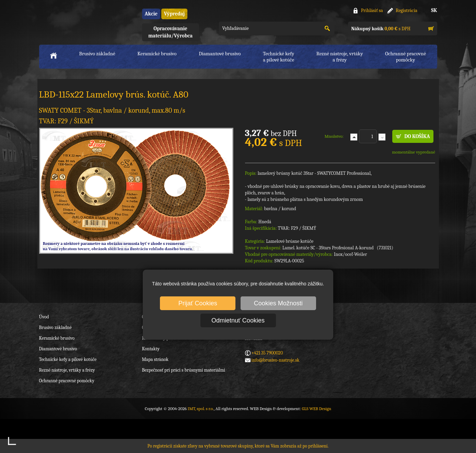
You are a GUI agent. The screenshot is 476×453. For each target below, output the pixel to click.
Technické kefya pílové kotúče (278, 57)
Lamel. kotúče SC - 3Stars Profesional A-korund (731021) (338, 248)
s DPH (381, 29)
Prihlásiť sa (372, 10)
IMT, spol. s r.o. (77, 21)
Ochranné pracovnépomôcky (405, 57)
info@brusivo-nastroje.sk (276, 360)
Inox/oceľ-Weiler (351, 254)
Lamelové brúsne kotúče (290, 241)
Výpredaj (174, 14)
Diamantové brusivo (220, 54)
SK (434, 10)
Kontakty (151, 349)
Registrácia (407, 10)
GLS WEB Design (316, 409)
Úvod (44, 317)
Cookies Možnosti (278, 303)
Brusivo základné (97, 54)
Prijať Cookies (198, 303)
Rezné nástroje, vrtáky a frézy (67, 370)
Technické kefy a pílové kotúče (68, 359)
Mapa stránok (155, 359)
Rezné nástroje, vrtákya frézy (340, 57)
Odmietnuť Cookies (238, 320)
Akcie (151, 14)
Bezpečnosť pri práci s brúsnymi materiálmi (184, 370)
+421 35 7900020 (267, 353)
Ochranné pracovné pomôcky (67, 381)
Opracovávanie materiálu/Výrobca (170, 32)
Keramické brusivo (157, 54)
